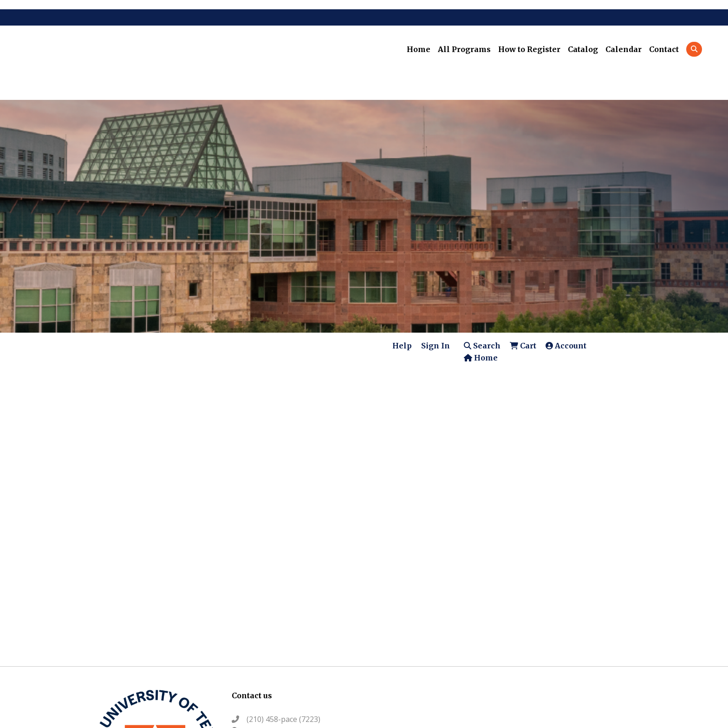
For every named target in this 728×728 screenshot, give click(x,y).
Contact (664, 49)
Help (402, 346)
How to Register (529, 49)
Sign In (435, 346)
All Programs (464, 49)
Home (419, 49)
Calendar (624, 49)
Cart (523, 346)
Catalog (583, 49)
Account (566, 346)
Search (482, 346)
